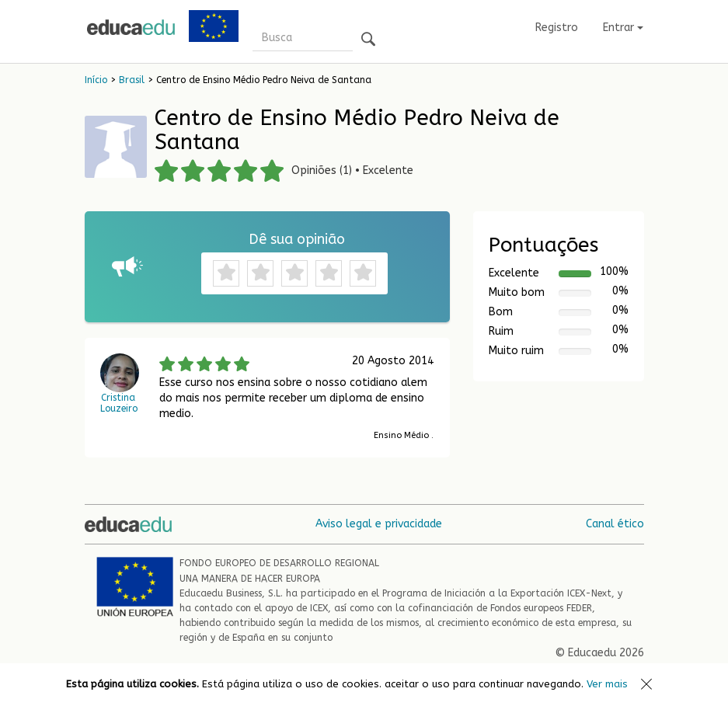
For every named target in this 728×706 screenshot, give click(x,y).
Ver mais (607, 684)
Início (96, 80)
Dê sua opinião (297, 239)
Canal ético (615, 524)
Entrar (623, 28)
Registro (557, 28)
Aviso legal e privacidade (379, 524)
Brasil (132, 80)
